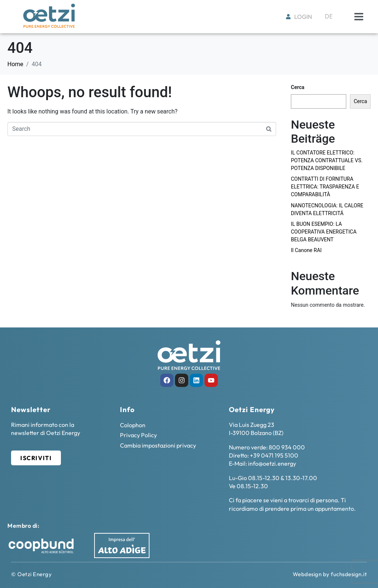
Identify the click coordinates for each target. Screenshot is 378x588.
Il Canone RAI (306, 250)
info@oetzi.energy (272, 463)
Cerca (298, 87)
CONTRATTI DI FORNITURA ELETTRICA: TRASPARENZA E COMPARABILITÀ (325, 187)
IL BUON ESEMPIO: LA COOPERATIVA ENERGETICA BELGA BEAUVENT (324, 232)
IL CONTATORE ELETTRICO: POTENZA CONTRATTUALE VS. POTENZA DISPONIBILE (327, 160)
